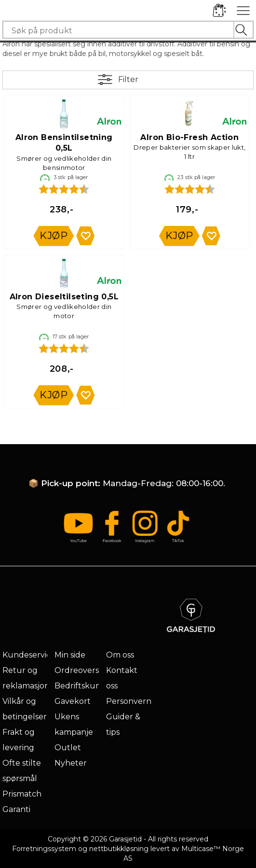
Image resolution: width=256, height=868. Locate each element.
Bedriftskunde (83, 686)
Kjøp (54, 236)
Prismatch (22, 794)
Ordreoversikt (81, 670)
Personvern (129, 701)
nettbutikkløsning (119, 849)
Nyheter (71, 763)
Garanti (16, 809)
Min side (70, 655)
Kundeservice (29, 655)
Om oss (120, 655)
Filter (128, 79)
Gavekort (73, 701)
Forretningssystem (44, 849)
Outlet (68, 748)
